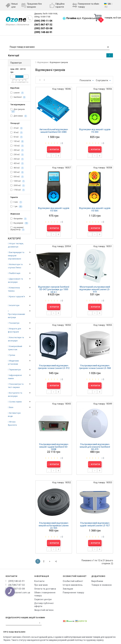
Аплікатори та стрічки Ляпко (15, 266)
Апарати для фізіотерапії (14, 330)
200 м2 (17, 150)
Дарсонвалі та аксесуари (15, 280)
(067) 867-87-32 (43, 25)
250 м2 (17, 159)
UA (109, 4)
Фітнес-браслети (12, 423)
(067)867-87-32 (16, 585)
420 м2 (17, 164)
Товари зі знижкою (102, 585)
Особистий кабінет (73, 581)
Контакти (39, 581)
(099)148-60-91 (16, 581)
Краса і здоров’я (16, 296)
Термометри (14, 370)
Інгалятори (14, 305)
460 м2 (17, 168)
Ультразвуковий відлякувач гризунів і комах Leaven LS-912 (54, 367)
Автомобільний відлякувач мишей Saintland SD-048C (54, 131)
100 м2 (17, 141)
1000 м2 (18, 181)
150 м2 (17, 146)
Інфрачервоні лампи (15, 377)
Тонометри (14, 323)
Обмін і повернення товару (45, 594)
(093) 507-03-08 (43, 28)
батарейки (19, 219)
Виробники (97, 581)
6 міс (16, 202)
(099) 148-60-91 (43, 32)
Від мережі (19, 223)
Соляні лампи (15, 402)
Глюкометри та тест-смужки (16, 386)
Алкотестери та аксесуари (16, 339)
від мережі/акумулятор (18, 229)
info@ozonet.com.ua (19, 593)
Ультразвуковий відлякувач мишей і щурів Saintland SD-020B (54, 447)
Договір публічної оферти (44, 605)
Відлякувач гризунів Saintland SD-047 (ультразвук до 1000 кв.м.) (54, 289)
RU (106, 7)
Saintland (18, 97)
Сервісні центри (43, 599)
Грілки (12, 355)
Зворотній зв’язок (44, 610)
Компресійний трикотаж (15, 348)
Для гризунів (18, 111)
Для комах (19, 116)
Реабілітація (14, 273)
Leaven (17, 93)
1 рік (16, 207)
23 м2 (17, 128)
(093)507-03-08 (16, 589)
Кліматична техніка (14, 289)
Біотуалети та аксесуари (15, 394)
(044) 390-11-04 (43, 21)
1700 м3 (18, 190)
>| (56, 561)
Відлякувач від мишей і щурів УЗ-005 (95, 209)
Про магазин (41, 585)
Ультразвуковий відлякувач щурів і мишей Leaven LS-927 (95, 524)
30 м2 (17, 133)
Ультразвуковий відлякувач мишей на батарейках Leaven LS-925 (54, 525)
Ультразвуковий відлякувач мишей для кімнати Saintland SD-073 (95, 447)
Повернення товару (73, 593)
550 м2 (17, 177)
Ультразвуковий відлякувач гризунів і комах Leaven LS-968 (95, 367)
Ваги (11, 407)
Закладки (68, 589)
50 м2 (17, 137)
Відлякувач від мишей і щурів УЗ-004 (54, 209)
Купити (54, 149)
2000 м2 (18, 186)
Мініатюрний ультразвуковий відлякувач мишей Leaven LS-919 (95, 289)
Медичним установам (13, 362)
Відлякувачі (43, 62)
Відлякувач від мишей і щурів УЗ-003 (95, 131)
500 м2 (17, 172)
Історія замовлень (73, 585)
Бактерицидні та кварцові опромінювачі (16, 256)
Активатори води (14, 415)
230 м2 (17, 155)
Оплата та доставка (45, 589)
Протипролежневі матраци (16, 314)
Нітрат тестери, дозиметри (16, 245)
